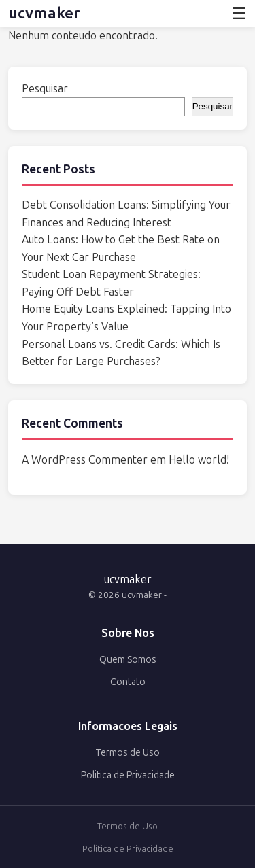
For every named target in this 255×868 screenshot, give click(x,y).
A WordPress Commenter (85, 460)
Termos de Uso (128, 753)
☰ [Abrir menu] (239, 13)
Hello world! (199, 460)
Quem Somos (128, 660)
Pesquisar (45, 89)
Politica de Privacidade (128, 775)
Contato (128, 682)
